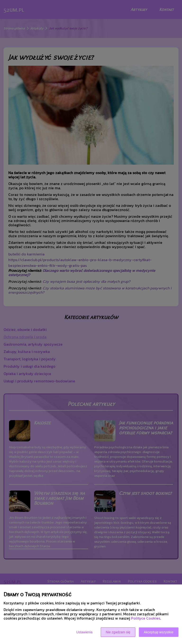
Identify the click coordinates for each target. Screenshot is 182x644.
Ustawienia (84, 632)
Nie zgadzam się (118, 632)
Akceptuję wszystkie (159, 632)
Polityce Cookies (146, 618)
